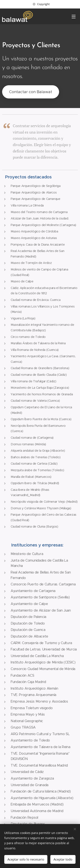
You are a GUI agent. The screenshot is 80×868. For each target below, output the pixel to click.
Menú (74, 17)
